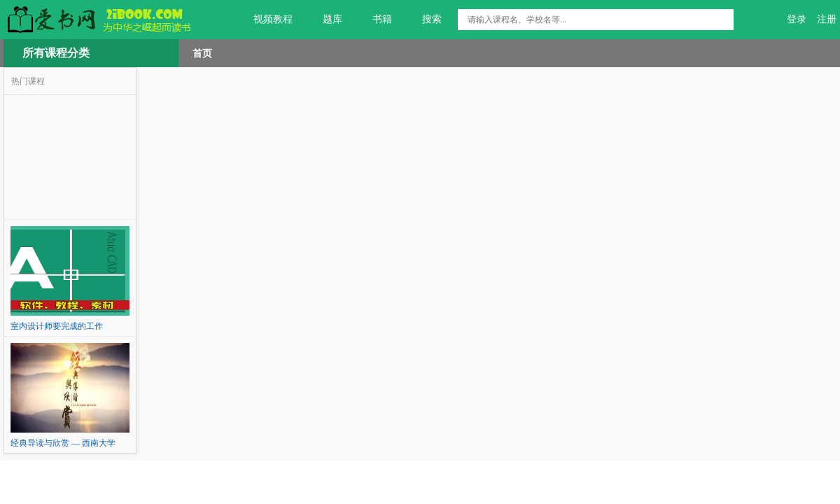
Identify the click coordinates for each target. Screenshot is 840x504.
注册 (827, 19)
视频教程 (265, 20)
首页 (202, 53)
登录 (797, 19)
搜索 (424, 20)
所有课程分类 (56, 53)
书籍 (374, 20)
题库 (324, 20)
